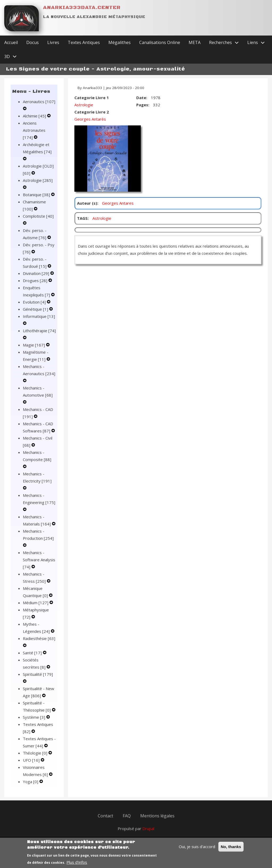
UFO (32, 760)
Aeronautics (39, 102)
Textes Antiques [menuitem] (84, 42)
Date (141, 98)
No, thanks (231, 850)
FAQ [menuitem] (127, 816)
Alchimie (35, 116)
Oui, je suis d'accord (197, 850)
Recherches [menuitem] (226, 43)
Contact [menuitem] (105, 816)
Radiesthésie (39, 638)
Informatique (39, 316)
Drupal (148, 828)
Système (35, 717)
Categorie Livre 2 (92, 112)
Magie (34, 345)
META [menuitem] (195, 42)
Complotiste (38, 216)
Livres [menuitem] (53, 42)
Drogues (36, 280)
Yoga (31, 782)
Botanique (37, 195)
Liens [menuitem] (258, 43)
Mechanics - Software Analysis (39, 560)
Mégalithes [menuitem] (120, 42)
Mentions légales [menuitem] (157, 816)
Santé (33, 653)
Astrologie (38, 180)
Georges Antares (118, 203)
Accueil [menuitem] (11, 42)
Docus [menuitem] (33, 42)
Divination (37, 273)
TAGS (82, 218)
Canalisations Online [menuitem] (160, 42)
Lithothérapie (39, 331)
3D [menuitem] (13, 57)
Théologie (36, 753)
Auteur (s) (87, 203)
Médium (36, 603)
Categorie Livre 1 (92, 98)
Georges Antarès (90, 119)
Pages (142, 105)
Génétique (36, 309)
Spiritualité (38, 674)
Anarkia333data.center (82, 8)
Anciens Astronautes (34, 130)
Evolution (35, 302)
